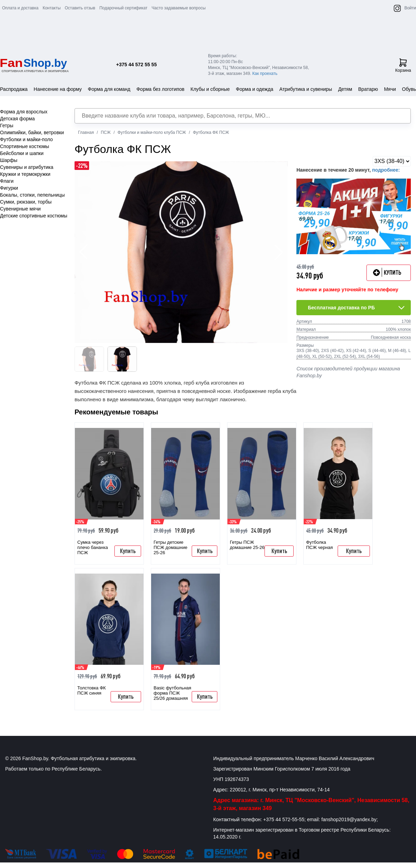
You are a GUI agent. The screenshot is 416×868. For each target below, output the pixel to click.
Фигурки (9, 188)
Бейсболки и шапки (22, 153)
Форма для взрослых (24, 112)
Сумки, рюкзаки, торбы (26, 202)
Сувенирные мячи (20, 209)
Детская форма (17, 119)
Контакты (52, 8)
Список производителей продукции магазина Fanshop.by (348, 372)
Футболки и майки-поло (26, 139)
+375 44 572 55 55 (136, 65)
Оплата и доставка (20, 8)
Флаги (7, 181)
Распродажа (14, 89)
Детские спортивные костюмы (34, 216)
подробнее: (386, 170)
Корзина (403, 66)
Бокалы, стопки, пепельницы (32, 195)
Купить (128, 551)
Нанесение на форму (58, 89)
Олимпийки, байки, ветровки (32, 132)
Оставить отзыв (80, 8)
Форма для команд (109, 89)
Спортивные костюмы (25, 146)
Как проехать (265, 74)
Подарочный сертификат (124, 8)
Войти (410, 8)
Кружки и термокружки (25, 174)
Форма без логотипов (160, 89)
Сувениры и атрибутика (27, 167)
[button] (279, 252)
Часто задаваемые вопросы (179, 8)
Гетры (7, 126)
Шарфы (9, 160)
